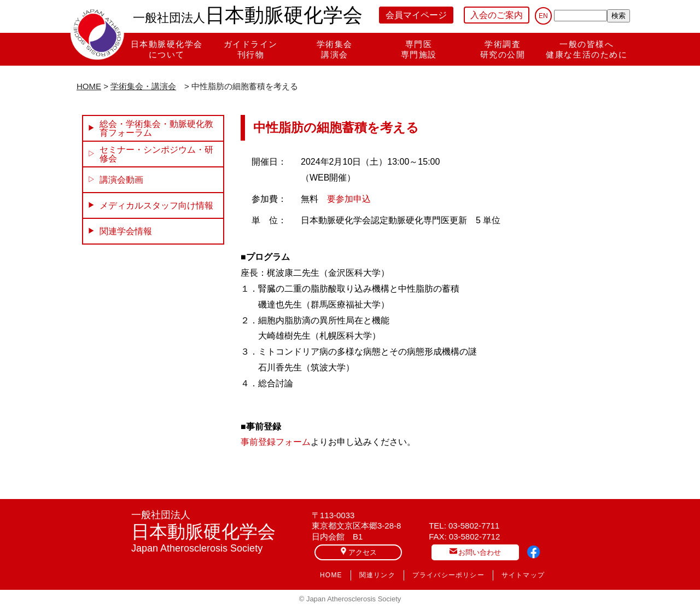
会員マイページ (416, 15)
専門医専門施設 (419, 49)
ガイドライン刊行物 (251, 49)
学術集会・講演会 (143, 86)
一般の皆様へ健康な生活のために (587, 49)
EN (543, 16)
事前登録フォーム (276, 442)
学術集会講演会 (335, 49)
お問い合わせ (475, 552)
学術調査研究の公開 (503, 49)
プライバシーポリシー (448, 575)
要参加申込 (349, 199)
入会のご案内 (497, 15)
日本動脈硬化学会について (167, 49)
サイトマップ (523, 575)
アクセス (358, 552)
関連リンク (377, 575)
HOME (89, 86)
